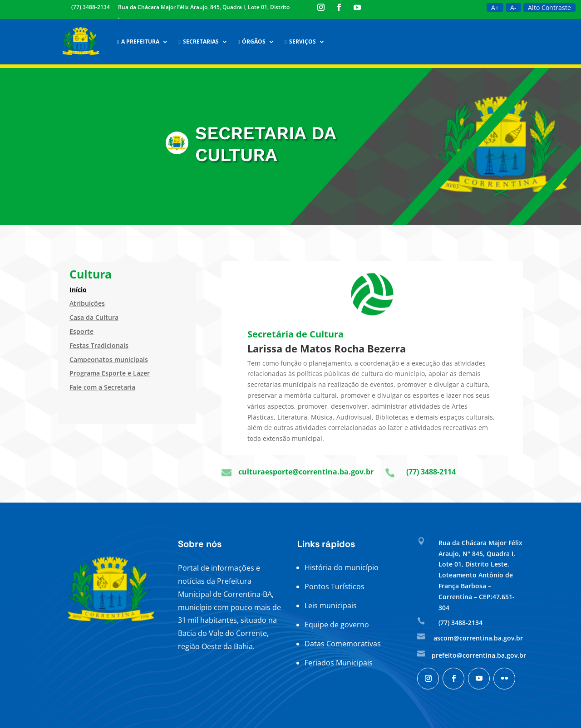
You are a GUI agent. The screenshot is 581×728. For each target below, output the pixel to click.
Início (78, 290)
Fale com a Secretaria (102, 387)
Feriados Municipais (339, 663)
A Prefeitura (138, 42)
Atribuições (87, 303)
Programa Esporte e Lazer (110, 373)
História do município (342, 567)
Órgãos (252, 42)
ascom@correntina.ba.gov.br (478, 638)
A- (513, 7)
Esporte (81, 331)
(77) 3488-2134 (91, 7)
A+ (495, 7)
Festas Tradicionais (99, 345)
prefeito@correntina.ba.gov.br (479, 655)
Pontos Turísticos (335, 586)
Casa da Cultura (94, 317)
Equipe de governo (337, 625)
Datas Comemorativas (343, 644)
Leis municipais (331, 606)
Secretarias (198, 42)
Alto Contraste (549, 7)
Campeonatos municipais (109, 359)
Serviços (300, 42)
